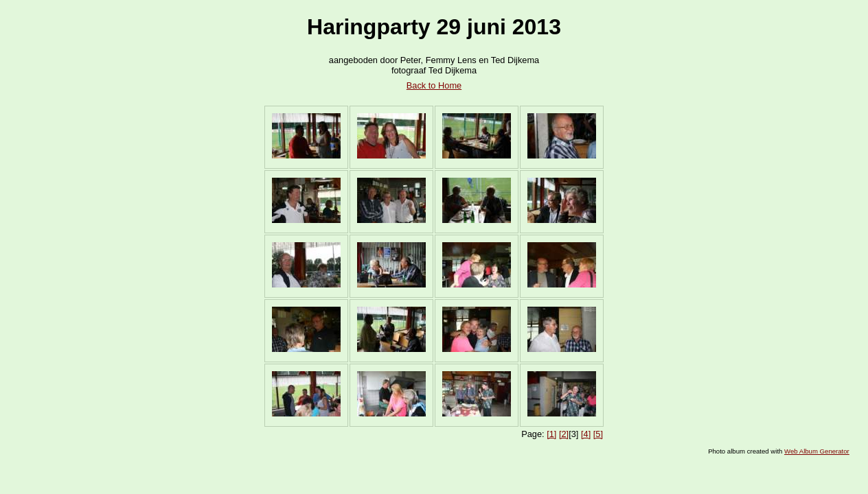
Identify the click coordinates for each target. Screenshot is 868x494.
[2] (564, 434)
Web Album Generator (817, 451)
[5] (598, 434)
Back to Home (434, 85)
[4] (586, 434)
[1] (551, 434)
